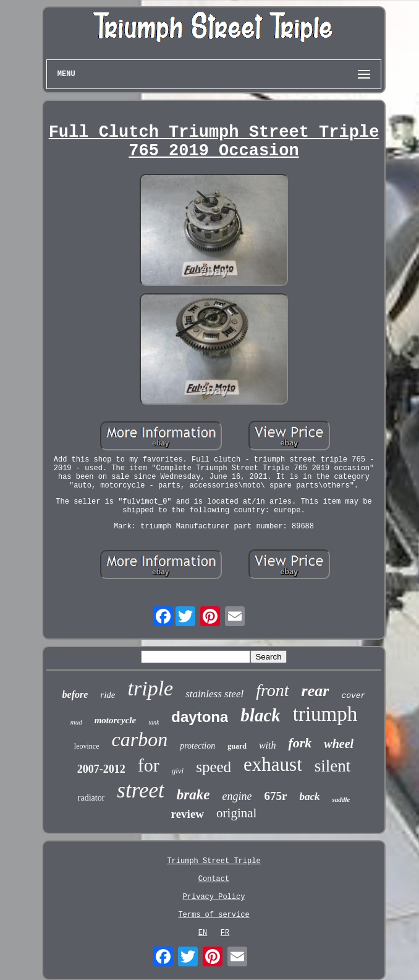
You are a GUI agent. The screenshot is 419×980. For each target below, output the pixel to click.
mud (76, 722)
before (75, 694)
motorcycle (115, 720)
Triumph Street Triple (214, 861)
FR (225, 933)
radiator (91, 798)
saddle (341, 799)
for (149, 765)
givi (178, 771)
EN (203, 933)
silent (333, 766)
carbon (140, 739)
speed (214, 767)
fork (300, 743)
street (140, 790)
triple (151, 688)
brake (193, 795)
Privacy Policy (214, 897)
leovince (87, 746)
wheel (339, 744)
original (236, 813)
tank (154, 722)
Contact (214, 879)
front (272, 690)
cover (353, 696)
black (260, 715)
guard (237, 746)
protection (197, 746)
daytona (200, 717)
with (268, 745)
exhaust (273, 764)
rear (315, 691)
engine (237, 796)
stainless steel (214, 694)
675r (275, 796)
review (188, 814)
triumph (325, 714)
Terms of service (214, 915)
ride (108, 695)
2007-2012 (101, 769)
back (309, 797)
